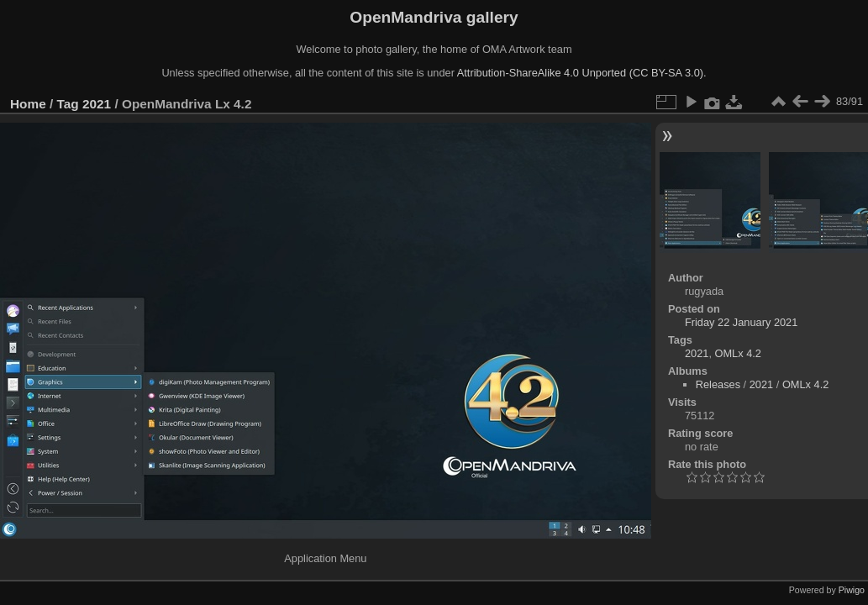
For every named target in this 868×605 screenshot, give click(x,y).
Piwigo (852, 590)
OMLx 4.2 (738, 353)
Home (28, 104)
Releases (718, 384)
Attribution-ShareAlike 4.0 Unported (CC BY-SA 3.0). (582, 73)
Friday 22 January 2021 (741, 322)
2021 (97, 104)
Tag (68, 104)
